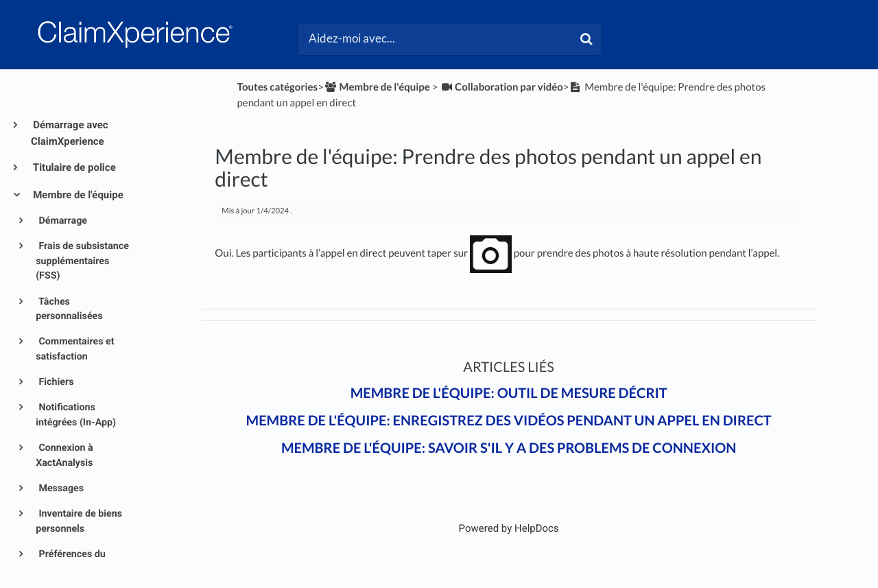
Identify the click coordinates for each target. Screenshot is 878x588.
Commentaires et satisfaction (75, 349)
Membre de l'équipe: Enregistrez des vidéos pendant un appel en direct (509, 421)
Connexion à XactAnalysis (64, 455)
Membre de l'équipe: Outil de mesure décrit (509, 393)
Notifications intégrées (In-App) (76, 415)
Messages (60, 489)
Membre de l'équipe (77, 195)
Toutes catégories (278, 87)
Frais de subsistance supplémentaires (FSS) (82, 261)
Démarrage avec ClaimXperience (70, 133)
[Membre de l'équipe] (377, 87)
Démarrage (62, 221)
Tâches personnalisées (69, 309)
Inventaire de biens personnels (79, 521)
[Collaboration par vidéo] (501, 87)
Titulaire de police (73, 167)
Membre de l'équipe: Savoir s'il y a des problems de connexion (509, 448)
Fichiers (55, 382)
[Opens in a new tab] (509, 528)
